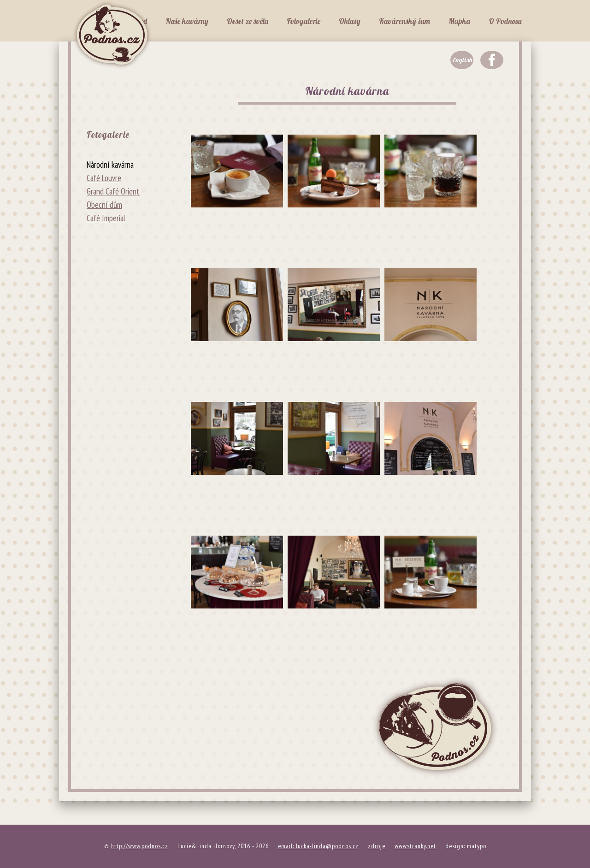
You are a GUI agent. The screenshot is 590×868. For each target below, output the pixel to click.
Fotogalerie (304, 21)
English (462, 60)
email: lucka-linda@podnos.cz (318, 846)
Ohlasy (350, 21)
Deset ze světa (248, 21)
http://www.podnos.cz (140, 846)
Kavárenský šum (404, 21)
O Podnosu (505, 21)
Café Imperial (106, 218)
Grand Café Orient (113, 191)
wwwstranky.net (415, 846)
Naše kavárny (187, 21)
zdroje (377, 846)
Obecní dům (104, 205)
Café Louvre (104, 178)
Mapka (459, 21)
